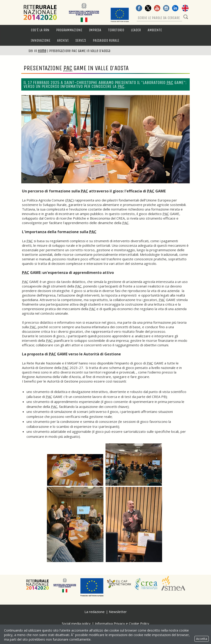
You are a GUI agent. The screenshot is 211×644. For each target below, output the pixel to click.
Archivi (63, 40)
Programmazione (69, 30)
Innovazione (41, 40)
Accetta (202, 639)
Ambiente (155, 30)
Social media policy (76, 623)
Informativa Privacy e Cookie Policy (122, 623)
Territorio (116, 30)
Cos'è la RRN (40, 30)
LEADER (136, 30)
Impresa (95, 30)
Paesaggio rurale (106, 40)
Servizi (81, 40)
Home (42, 51)
